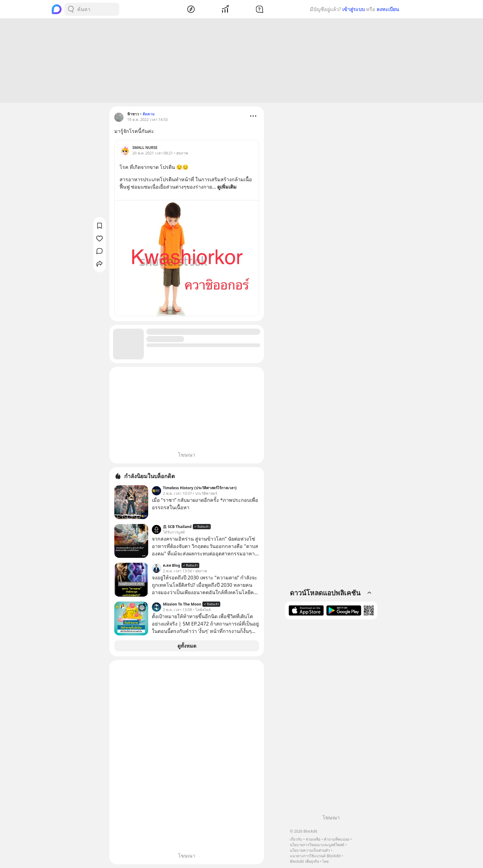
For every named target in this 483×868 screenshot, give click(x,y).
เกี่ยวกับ (296, 839)
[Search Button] (71, 9)
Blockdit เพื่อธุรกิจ (304, 861)
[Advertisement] (241, 61)
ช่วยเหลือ (313, 839)
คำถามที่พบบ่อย (337, 839)
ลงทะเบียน (388, 9)
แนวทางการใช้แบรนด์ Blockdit (315, 856)
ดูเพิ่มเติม (227, 187)
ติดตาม (149, 114)
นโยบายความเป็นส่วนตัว (310, 850)
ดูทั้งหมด (187, 646)
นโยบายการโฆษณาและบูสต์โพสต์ (317, 845)
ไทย (325, 861)
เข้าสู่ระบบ (353, 9)
